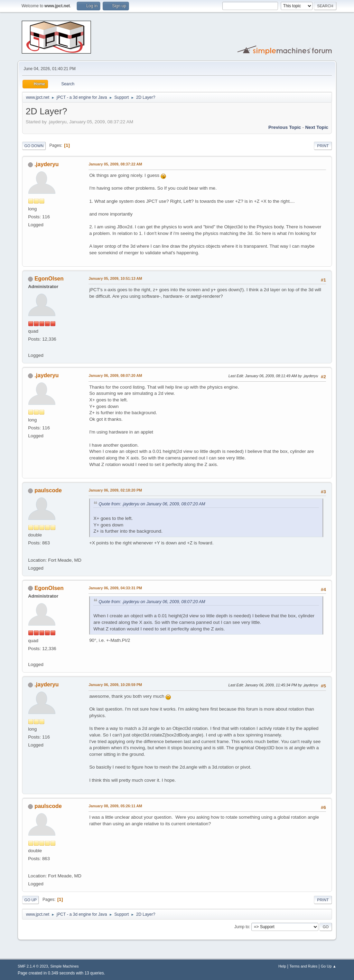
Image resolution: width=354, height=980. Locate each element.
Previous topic (285, 127)
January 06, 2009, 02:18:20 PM (115, 490)
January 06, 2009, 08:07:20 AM (115, 375)
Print (323, 146)
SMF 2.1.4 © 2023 (33, 966)
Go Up (30, 900)
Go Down (34, 146)
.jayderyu (47, 164)
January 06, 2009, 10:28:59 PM (115, 685)
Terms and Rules (303, 966)
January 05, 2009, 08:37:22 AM (115, 164)
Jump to (242, 927)
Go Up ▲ (329, 966)
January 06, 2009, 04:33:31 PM (115, 588)
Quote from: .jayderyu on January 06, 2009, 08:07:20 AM (152, 504)
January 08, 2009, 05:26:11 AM (115, 806)
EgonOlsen (49, 279)
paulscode (48, 490)
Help (282, 966)
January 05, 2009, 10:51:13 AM (115, 278)
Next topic (317, 127)
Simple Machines (65, 966)
